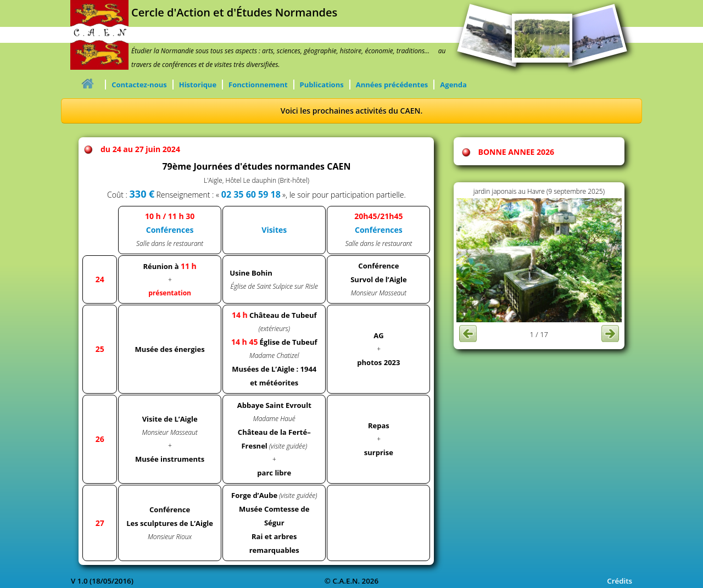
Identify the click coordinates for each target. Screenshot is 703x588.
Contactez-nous (139, 85)
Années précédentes (392, 85)
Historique (198, 85)
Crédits (620, 581)
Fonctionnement (258, 85)
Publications (322, 85)
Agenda (453, 85)
